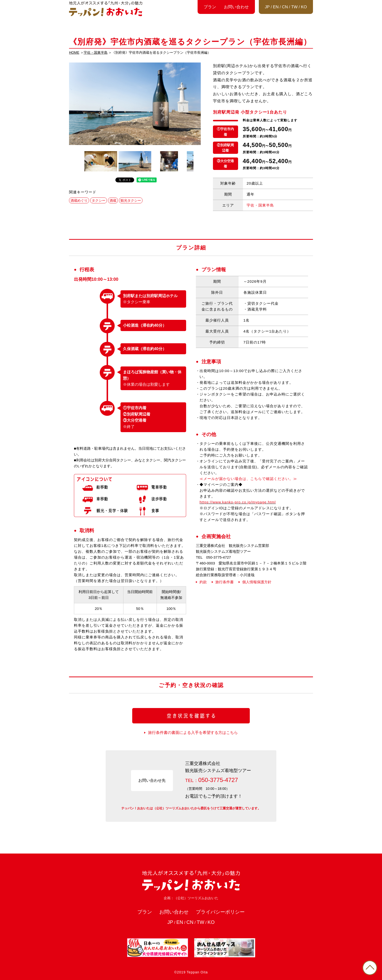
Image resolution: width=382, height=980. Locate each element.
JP (267, 7)
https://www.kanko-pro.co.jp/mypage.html (238, 502)
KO (304, 7)
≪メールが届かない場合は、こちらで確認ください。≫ (248, 479)
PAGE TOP (370, 968)
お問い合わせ (236, 7)
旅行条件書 (225, 582)
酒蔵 (113, 200)
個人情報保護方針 (257, 582)
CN (285, 7)
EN (276, 7)
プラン (210, 7)
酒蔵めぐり (79, 200)
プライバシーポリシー (220, 912)
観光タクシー (131, 200)
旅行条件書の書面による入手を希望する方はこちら (193, 733)
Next (198, 161)
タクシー (99, 200)
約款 (203, 582)
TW (294, 7)
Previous (71, 161)
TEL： (212, 780)
